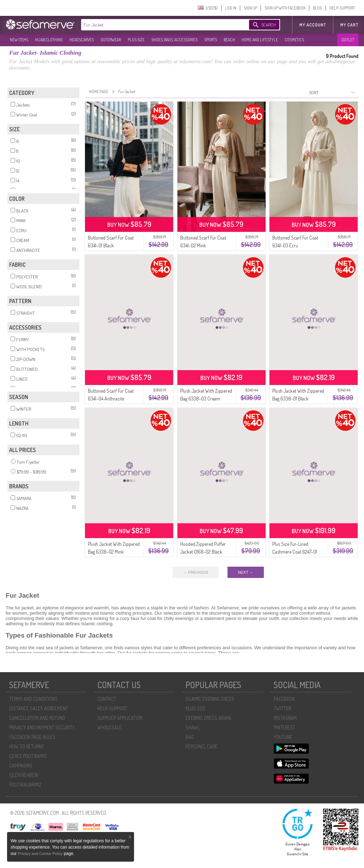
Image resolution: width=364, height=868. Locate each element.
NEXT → (246, 572)
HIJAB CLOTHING (49, 40)
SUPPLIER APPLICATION (120, 718)
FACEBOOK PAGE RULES (32, 737)
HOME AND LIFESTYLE (260, 40)
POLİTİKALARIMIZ (25, 785)
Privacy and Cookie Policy (41, 854)
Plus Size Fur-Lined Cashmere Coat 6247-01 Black (295, 552)
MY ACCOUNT (313, 25)
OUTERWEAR (111, 40)
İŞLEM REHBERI (24, 775)
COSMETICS (294, 40)
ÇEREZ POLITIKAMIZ (28, 756)
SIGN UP (250, 8)
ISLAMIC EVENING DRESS (210, 699)
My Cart (349, 25)
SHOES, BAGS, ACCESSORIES (174, 40)
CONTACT (107, 699)
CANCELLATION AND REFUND (37, 718)
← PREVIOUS (196, 572)
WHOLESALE (110, 727)
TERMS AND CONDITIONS (33, 699)
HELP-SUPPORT (342, 8)
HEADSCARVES (82, 40)
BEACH (229, 40)
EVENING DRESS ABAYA (208, 718)
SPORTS (211, 40)
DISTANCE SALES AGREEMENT (39, 708)
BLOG (317, 8)
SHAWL (193, 727)
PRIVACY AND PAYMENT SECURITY (42, 727)
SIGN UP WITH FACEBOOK (285, 8)
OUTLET (348, 40)
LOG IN (231, 8)
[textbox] (158, 25)
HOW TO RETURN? (26, 746)
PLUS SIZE (136, 40)
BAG (190, 737)
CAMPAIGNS (21, 765)
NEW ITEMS (19, 40)
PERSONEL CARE (202, 746)
